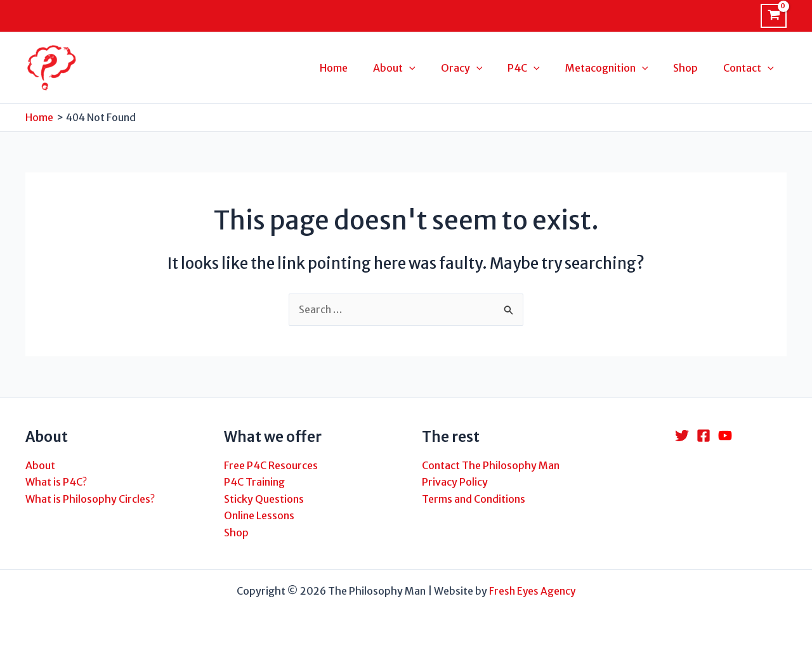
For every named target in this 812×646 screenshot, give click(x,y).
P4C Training (254, 482)
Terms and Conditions (474, 499)
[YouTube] (725, 436)
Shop (236, 533)
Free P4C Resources (271, 465)
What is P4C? (56, 482)
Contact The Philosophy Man (491, 465)
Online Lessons (259, 516)
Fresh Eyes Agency (533, 591)
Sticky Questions (264, 499)
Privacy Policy (455, 482)
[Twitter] (682, 436)
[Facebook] (704, 436)
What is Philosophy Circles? (90, 499)
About (40, 465)
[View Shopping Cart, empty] (774, 16)
